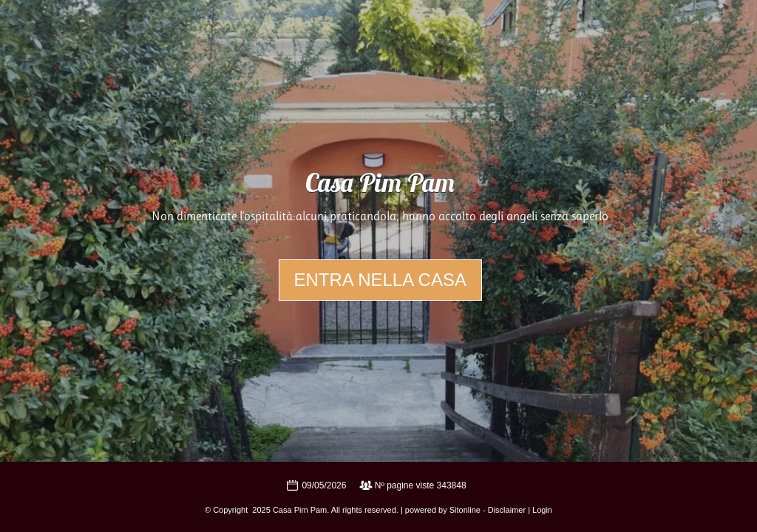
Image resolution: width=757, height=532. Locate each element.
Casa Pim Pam (380, 185)
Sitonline (465, 510)
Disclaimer (507, 510)
